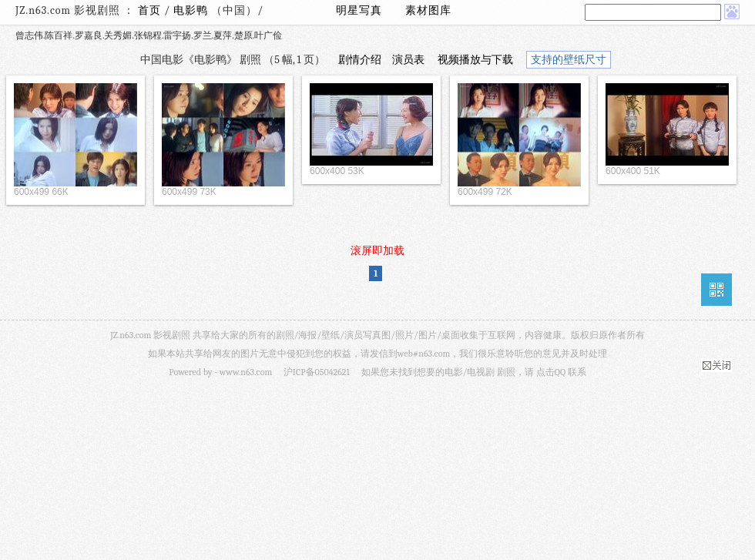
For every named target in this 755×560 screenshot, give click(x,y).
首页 (149, 10)
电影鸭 (192, 10)
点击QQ (551, 372)
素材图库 (428, 10)
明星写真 (359, 10)
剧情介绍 (360, 60)
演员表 (408, 60)
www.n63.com (246, 372)
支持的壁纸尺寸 (569, 60)
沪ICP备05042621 (317, 372)
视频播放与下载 (475, 60)
